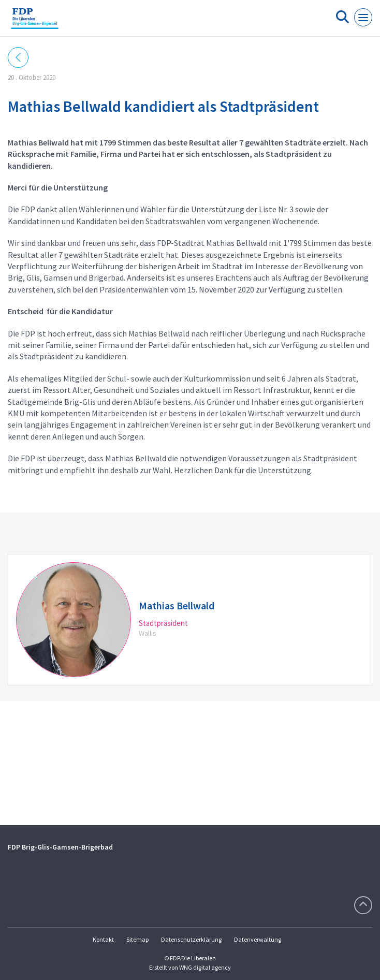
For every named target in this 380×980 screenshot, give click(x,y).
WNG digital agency (205, 967)
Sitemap (137, 939)
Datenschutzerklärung (191, 939)
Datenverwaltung (258, 939)
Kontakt (103, 939)
